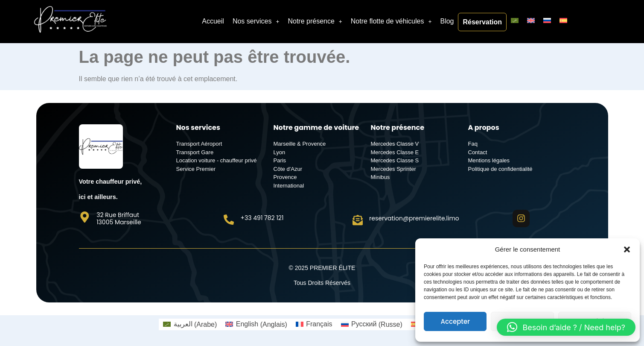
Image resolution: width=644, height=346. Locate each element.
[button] (627, 249)
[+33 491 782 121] (229, 219)
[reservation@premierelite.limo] (358, 220)
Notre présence (315, 21)
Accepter (455, 321)
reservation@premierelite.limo (415, 218)
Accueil (213, 21)
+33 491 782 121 (263, 217)
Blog (447, 21)
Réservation (482, 22)
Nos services (256, 21)
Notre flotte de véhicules (391, 21)
